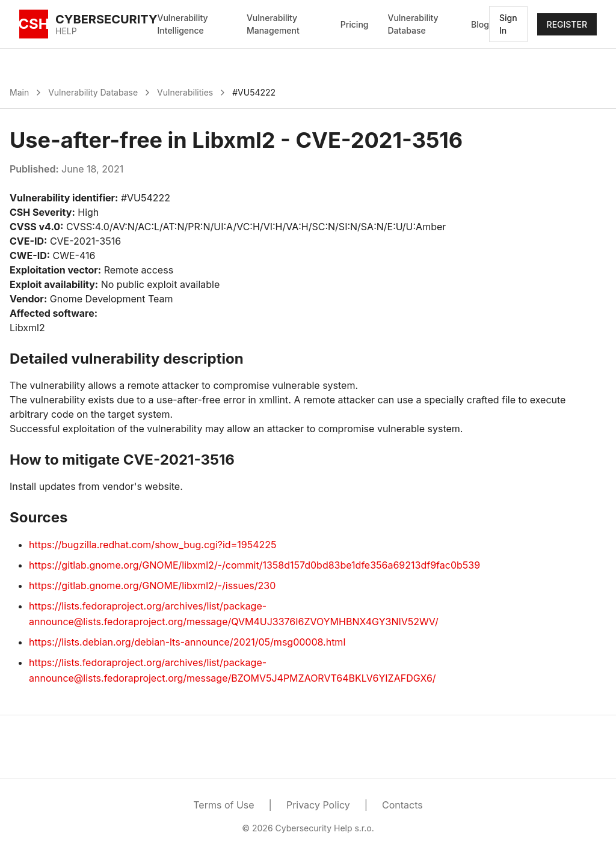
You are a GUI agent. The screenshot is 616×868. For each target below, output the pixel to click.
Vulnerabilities (185, 92)
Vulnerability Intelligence (183, 24)
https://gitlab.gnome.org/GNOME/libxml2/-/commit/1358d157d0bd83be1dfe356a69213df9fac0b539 (254, 565)
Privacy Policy (318, 805)
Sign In (508, 24)
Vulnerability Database (413, 24)
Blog (480, 24)
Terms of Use (223, 805)
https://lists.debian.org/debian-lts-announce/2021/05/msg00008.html (187, 642)
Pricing (355, 24)
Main (19, 92)
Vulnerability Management (273, 24)
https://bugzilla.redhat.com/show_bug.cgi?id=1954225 (152, 545)
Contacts (402, 805)
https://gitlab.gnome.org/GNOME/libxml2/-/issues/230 (152, 585)
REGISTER (567, 24)
